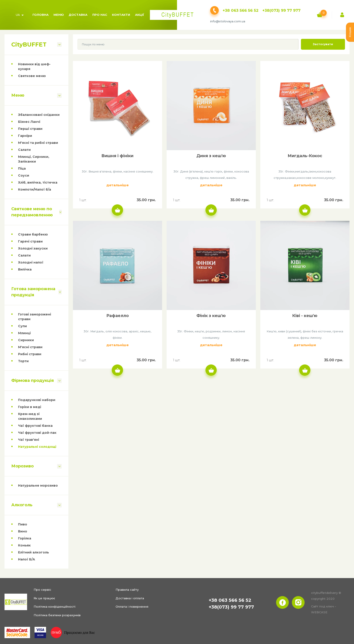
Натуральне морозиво (38, 485)
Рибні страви (30, 354)
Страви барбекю (33, 234)
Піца (22, 168)
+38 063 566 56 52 (241, 10)
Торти (23, 361)
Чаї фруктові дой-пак (37, 433)
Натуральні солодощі (37, 447)
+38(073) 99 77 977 (281, 10)
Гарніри (25, 136)
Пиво (23, 524)
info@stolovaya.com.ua (228, 21)
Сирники (26, 340)
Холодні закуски (33, 248)
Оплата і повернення (132, 607)
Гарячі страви (30, 241)
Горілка (25, 538)
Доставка (78, 15)
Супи (22, 326)
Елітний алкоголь (34, 552)
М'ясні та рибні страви (38, 143)
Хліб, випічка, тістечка (38, 182)
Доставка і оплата (130, 598)
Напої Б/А (27, 559)
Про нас (100, 15)
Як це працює (44, 598)
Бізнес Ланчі (29, 122)
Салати (24, 150)
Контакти (121, 15)
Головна (41, 15)
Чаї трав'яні (29, 440)
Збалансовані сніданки (39, 115)
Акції (140, 15)
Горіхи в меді (30, 407)
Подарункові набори (37, 400)
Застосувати (323, 44)
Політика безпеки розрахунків (57, 615)
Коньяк (24, 545)
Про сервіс (42, 590)
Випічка (25, 269)
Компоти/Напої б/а (35, 189)
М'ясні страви (30, 347)
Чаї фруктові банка (35, 426)
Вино (23, 531)
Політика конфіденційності (55, 607)
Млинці (24, 333)
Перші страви (30, 129)
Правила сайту (127, 590)
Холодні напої (31, 262)
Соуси (24, 175)
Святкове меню (32, 76)
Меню (59, 15)
